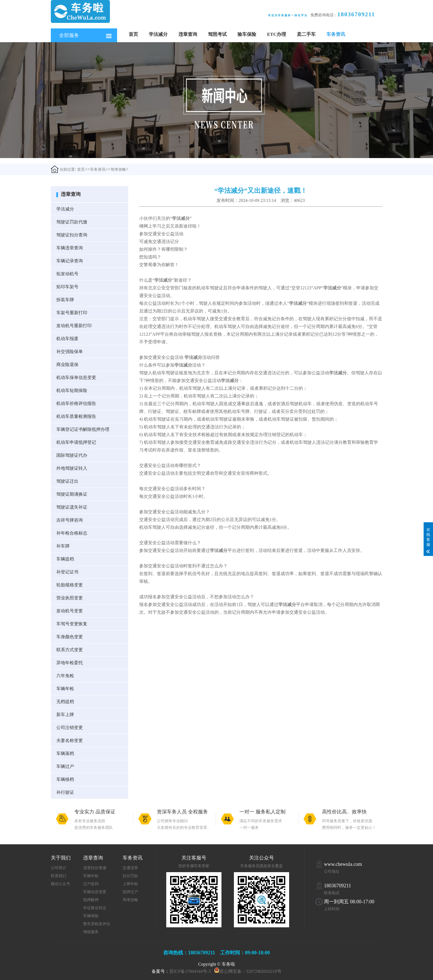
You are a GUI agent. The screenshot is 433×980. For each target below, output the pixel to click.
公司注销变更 (70, 727)
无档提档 (65, 702)
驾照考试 (217, 34)
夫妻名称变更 (70, 740)
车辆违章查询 (70, 248)
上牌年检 (130, 884)
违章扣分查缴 (95, 868)
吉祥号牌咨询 (70, 520)
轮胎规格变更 (70, 585)
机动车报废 (67, 339)
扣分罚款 (130, 876)
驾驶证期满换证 (72, 494)
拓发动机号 (67, 274)
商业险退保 (67, 365)
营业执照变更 (70, 598)
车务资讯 (336, 34)
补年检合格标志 (72, 533)
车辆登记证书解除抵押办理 (83, 429)
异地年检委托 (70, 663)
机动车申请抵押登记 (76, 442)
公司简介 (59, 868)
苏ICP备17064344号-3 (190, 971)
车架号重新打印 (72, 313)
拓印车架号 (67, 287)
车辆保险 (91, 916)
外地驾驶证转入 (72, 468)
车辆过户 (65, 766)
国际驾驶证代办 (72, 455)
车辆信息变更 (95, 892)
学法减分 (158, 34)
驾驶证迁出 (67, 481)
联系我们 (59, 876)
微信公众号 (60, 884)
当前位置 (63, 169)
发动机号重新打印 (74, 326)
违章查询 (188, 34)
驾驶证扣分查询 (72, 235)
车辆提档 (65, 559)
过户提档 (91, 884)
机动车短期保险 (72, 390)
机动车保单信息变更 (76, 377)
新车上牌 (65, 715)
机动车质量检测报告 (76, 416)
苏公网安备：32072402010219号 (250, 971)
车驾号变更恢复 (72, 624)
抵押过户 (130, 892)
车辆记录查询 (70, 261)
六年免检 (65, 676)
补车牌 (63, 546)
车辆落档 (65, 753)
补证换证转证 (95, 908)
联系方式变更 (70, 650)
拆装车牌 (65, 300)
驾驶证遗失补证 (72, 507)
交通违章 (130, 868)
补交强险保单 (70, 352)
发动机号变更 (70, 611)
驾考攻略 (118, 169)
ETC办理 (277, 34)
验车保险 (247, 34)
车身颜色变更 (70, 637)
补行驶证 (65, 792)
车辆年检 (65, 689)
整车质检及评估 (97, 924)
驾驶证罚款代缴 (72, 222)
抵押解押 (91, 900)
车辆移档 (65, 779)
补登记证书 (67, 572)
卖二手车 (306, 34)
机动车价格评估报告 (76, 403)
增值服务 (91, 932)
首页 (133, 34)
